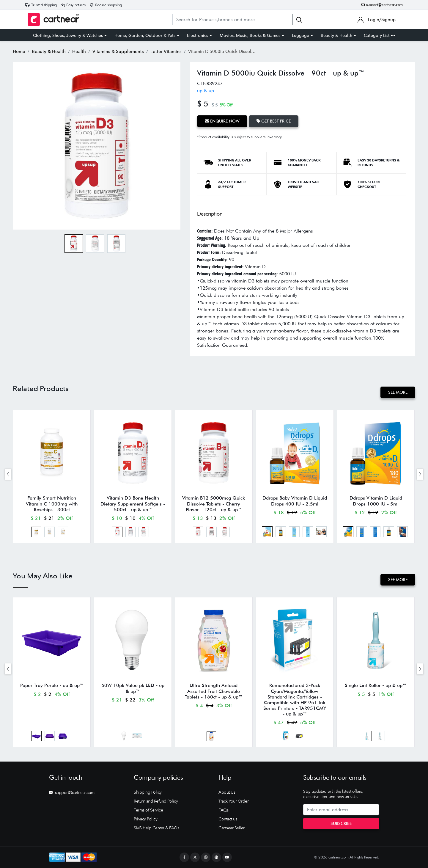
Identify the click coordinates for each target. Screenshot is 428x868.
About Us (227, 792)
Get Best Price (274, 121)
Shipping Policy (148, 792)
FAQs (223, 810)
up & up (206, 91)
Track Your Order (233, 801)
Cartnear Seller (232, 828)
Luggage (300, 35)
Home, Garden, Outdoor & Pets (145, 35)
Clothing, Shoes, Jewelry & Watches (68, 35)
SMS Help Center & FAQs (156, 828)
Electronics (198, 35)
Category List (379, 35)
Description (210, 214)
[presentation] (8, 474)
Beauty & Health (336, 35)
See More (398, 392)
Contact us (228, 819)
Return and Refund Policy (156, 801)
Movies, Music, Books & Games (250, 35)
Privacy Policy (145, 819)
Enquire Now (222, 121)
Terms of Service (148, 810)
